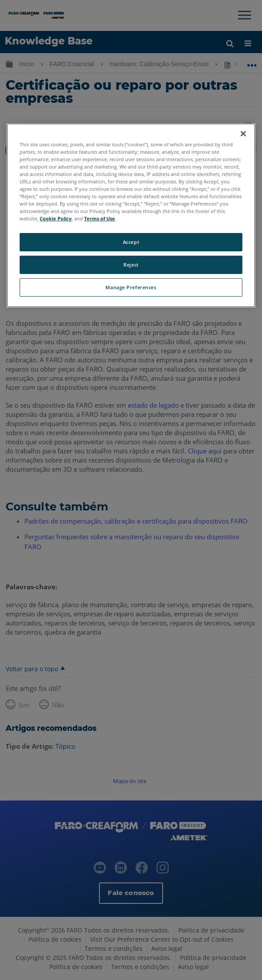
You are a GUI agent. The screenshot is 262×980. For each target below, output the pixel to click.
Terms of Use (100, 218)
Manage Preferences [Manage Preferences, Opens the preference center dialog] (131, 287)
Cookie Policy (56, 218)
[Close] (243, 133)
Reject (131, 265)
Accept (131, 242)
